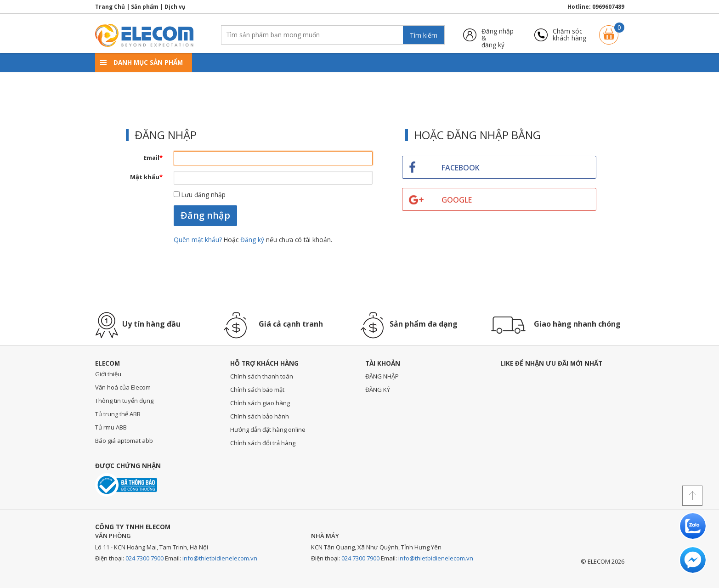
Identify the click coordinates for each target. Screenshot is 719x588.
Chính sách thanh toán (262, 376)
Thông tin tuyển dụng (124, 401)
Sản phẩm (145, 7)
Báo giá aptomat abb (124, 441)
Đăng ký (252, 240)
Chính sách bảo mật (257, 390)
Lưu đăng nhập (200, 195)
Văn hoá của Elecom (123, 387)
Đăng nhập (205, 215)
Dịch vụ (175, 7)
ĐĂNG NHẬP (382, 376)
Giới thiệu (108, 374)
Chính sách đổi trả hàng (263, 443)
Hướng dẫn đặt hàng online (268, 430)
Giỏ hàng (609, 31)
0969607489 (608, 7)
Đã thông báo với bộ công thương (126, 485)
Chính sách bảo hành (260, 416)
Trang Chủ (110, 7)
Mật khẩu (146, 177)
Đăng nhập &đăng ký (498, 35)
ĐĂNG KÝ (378, 390)
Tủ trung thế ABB (118, 414)
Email (153, 158)
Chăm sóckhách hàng (569, 35)
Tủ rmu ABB (111, 427)
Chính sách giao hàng (260, 403)
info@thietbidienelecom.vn (220, 558)
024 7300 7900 (144, 558)
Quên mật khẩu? (199, 240)
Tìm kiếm (424, 35)
